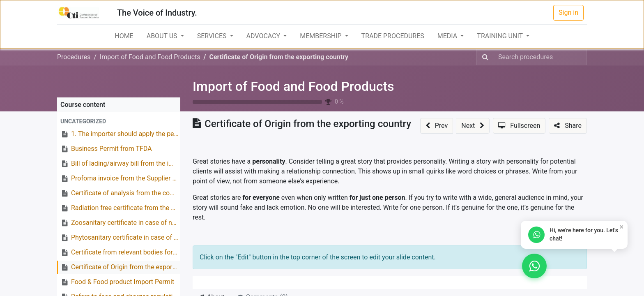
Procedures (74, 57)
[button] (119, 121)
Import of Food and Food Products (293, 86)
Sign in (568, 13)
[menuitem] (124, 36)
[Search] (485, 57)
